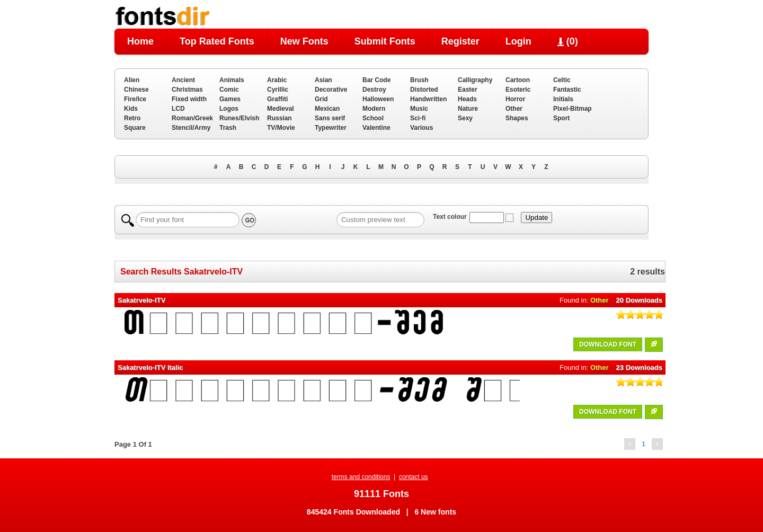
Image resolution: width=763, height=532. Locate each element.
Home (140, 41)
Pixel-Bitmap (573, 109)
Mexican (327, 109)
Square (135, 128)
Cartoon (518, 80)
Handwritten (428, 99)
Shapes (517, 118)
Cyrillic (278, 90)
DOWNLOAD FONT (608, 344)
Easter (468, 90)
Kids (131, 109)
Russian (280, 118)
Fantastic (567, 90)
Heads (467, 99)
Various (422, 128)
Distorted (424, 90)
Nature (468, 109)
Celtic (562, 80)
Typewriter (331, 128)
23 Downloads (639, 367)
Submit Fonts (385, 41)
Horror (515, 99)
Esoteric (518, 90)
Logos (229, 109)
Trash (228, 128)
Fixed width (189, 99)
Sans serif (330, 118)
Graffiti (277, 99)
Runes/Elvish (239, 118)
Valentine (376, 128)
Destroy (374, 90)
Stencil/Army (191, 128)
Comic (229, 90)
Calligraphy (475, 80)
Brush (419, 80)
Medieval (281, 109)
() (568, 41)
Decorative (331, 90)
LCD (178, 109)
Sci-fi (418, 118)
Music (419, 109)
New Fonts (304, 41)
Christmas (187, 90)
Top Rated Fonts (217, 41)
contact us (414, 477)
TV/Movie (281, 128)
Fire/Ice (135, 99)
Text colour (450, 217)
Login (518, 41)
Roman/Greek (192, 118)
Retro (132, 118)
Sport (561, 118)
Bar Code (376, 80)
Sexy (465, 118)
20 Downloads (639, 300)
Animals (232, 80)
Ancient (183, 80)
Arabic (277, 80)
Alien (132, 80)
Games (230, 99)
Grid (321, 99)
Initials (563, 99)
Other (514, 109)
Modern (374, 109)
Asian (323, 80)
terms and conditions (361, 477)
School (373, 118)
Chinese (136, 90)
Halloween (378, 99)
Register (460, 41)
